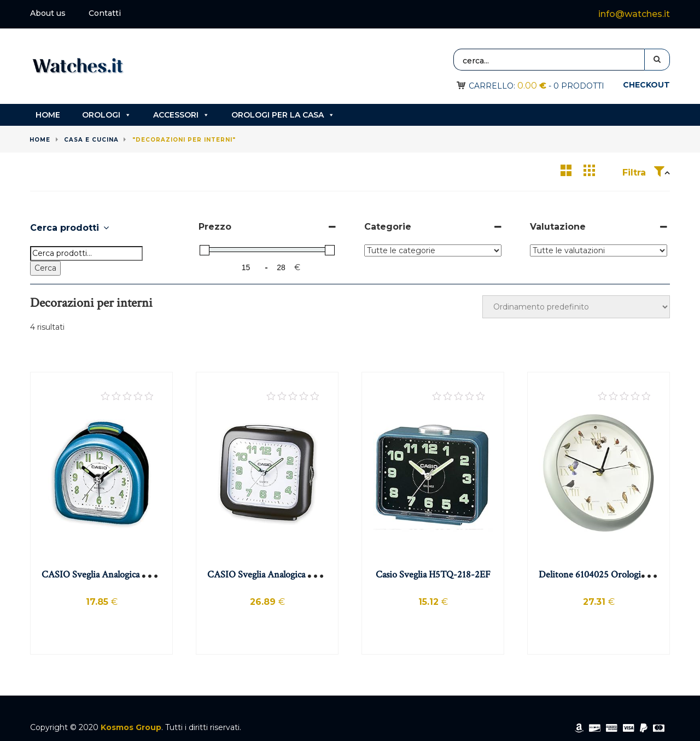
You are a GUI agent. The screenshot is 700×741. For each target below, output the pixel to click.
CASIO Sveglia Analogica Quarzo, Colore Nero (298, 574)
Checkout (646, 85)
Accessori (181, 115)
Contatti (105, 13)
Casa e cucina (91, 140)
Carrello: (507, 86)
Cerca (45, 268)
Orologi (107, 115)
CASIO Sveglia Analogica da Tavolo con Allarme (135, 574)
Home (48, 115)
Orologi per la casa (283, 115)
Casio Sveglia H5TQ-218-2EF (433, 574)
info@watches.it (634, 14)
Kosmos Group (131, 727)
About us (48, 13)
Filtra (643, 173)
